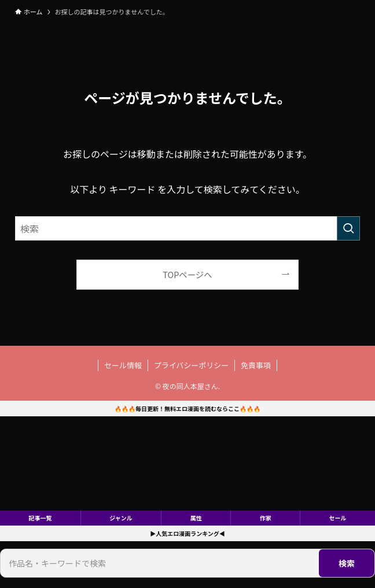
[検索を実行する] (348, 228)
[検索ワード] (187, 228)
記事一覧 (40, 518)
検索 (347, 563)
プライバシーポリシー (192, 365)
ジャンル (121, 518)
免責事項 (256, 365)
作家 (266, 518)
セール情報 (123, 365)
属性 (196, 518)
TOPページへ (187, 274)
